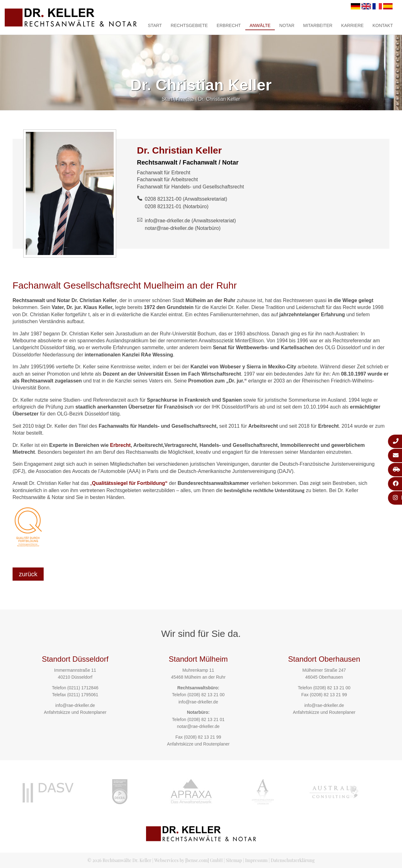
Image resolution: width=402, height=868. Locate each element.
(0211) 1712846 (83, 688)
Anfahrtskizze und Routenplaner (75, 712)
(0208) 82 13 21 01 (206, 719)
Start (155, 25)
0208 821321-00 (163, 199)
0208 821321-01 (163, 206)
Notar (287, 25)
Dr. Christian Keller (219, 99)
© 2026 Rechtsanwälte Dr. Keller (119, 860)
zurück (28, 574)
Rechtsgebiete (189, 25)
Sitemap (234, 860)
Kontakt (383, 25)
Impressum (256, 860)
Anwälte (260, 25)
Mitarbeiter (318, 25)
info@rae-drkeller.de (167, 221)
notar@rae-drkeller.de (169, 228)
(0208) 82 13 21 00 (206, 695)
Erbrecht (229, 25)
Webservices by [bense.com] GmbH (188, 860)
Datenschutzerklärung (293, 860)
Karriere (352, 25)
